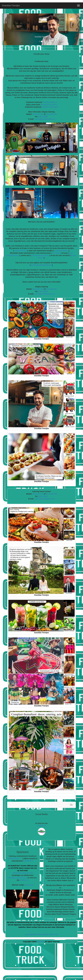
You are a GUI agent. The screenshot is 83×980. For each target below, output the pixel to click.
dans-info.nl (56, 253)
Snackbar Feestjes (11, 6)
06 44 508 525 (51, 289)
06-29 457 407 (38, 114)
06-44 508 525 (51, 114)
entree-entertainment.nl (40, 255)
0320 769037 (43, 291)
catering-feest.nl (14, 858)
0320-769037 (43, 117)
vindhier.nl (41, 826)
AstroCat (40, 942)
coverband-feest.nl (61, 251)
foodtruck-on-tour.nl (49, 105)
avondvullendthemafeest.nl (41, 265)
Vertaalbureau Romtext (18, 878)
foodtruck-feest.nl (50, 102)
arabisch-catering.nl (50, 107)
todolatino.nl (28, 861)
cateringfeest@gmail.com (45, 119)
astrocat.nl (29, 885)
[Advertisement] (43, 963)
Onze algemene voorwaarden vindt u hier (41, 934)
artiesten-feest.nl (20, 251)
